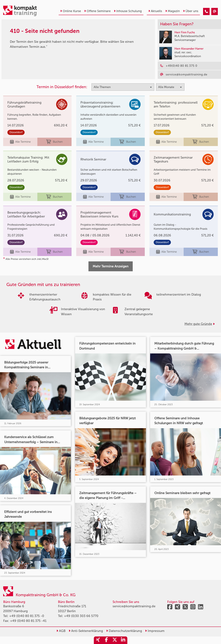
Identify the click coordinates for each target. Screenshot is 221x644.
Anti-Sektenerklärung (86, 631)
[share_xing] (98, 640)
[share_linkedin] (123, 640)
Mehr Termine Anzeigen (111, 266)
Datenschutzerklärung (124, 631)
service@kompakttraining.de (134, 606)
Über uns (191, 11)
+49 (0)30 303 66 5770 (81, 616)
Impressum (155, 631)
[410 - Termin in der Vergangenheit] (206, 11)
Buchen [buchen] (54, 142)
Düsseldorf (16, 132)
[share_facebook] (106, 640)
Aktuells (155, 11)
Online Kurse (71, 11)
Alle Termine (20, 142)
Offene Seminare (97, 11)
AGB (61, 631)
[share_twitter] (115, 640)
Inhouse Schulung (128, 11)
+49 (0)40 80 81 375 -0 (27, 616)
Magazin (173, 11)
